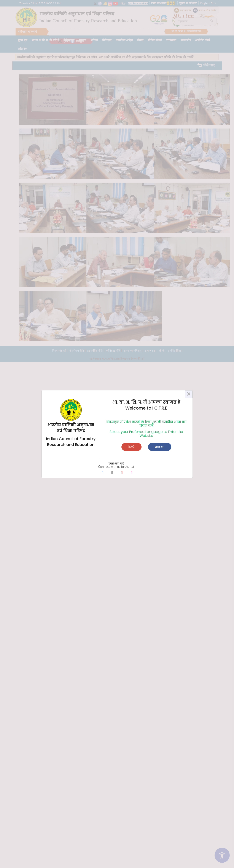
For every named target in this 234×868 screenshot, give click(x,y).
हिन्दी (131, 447)
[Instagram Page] (132, 473)
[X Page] (112, 473)
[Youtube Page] (122, 473)
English (160, 447)
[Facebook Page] (103, 473)
